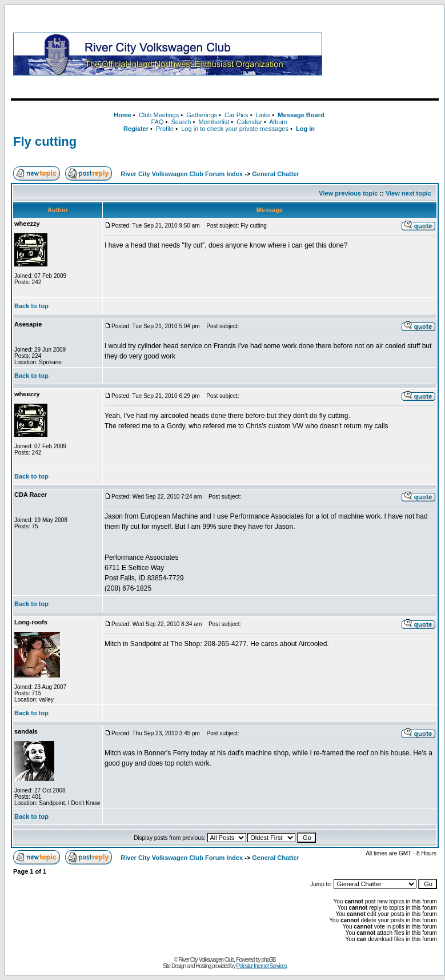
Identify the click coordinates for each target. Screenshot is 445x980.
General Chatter (276, 174)
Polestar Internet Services (261, 966)
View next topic (408, 193)
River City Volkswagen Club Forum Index (182, 174)
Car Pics (236, 115)
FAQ (157, 122)
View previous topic (348, 193)
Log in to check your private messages (235, 129)
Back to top (31, 306)
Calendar (249, 122)
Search (181, 122)
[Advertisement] (383, 54)
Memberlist (214, 122)
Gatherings (202, 115)
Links (263, 115)
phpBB (269, 960)
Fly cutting (45, 142)
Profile (165, 129)
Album (278, 122)
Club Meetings (159, 115)
